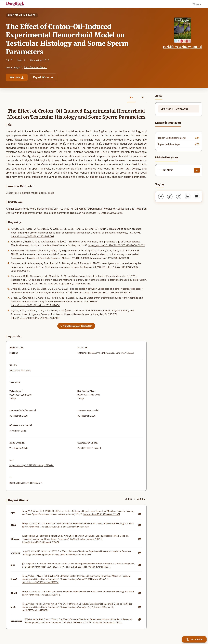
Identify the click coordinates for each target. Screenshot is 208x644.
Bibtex (142, 499)
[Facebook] (161, 196)
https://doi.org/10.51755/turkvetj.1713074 (31, 465)
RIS (129, 499)
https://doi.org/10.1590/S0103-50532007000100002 (117, 245)
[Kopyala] (140, 514)
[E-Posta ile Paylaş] (197, 196)
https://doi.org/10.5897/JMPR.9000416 (69, 284)
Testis (51, 193)
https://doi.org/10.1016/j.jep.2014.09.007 (33, 236)
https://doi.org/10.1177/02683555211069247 (108, 293)
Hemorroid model (28, 193)
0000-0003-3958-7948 (89, 395)
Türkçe (197, 4)
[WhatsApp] (170, 196)
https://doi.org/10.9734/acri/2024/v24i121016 (36, 318)
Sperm (43, 193)
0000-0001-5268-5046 (21, 395)
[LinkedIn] (188, 196)
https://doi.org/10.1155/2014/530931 (110, 258)
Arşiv (159, 96)
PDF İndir (17, 77)
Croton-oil (11, 193)
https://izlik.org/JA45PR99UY (26, 483)
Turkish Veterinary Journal (182, 47)
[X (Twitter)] (179, 196)
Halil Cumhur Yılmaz (36, 67)
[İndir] (197, 170)
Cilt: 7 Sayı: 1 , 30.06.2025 (174, 109)
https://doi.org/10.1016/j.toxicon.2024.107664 (35, 305)
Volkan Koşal (13, 67)
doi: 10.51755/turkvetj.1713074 (97, 567)
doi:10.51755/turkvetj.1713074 (76, 527)
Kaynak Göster (43, 77)
